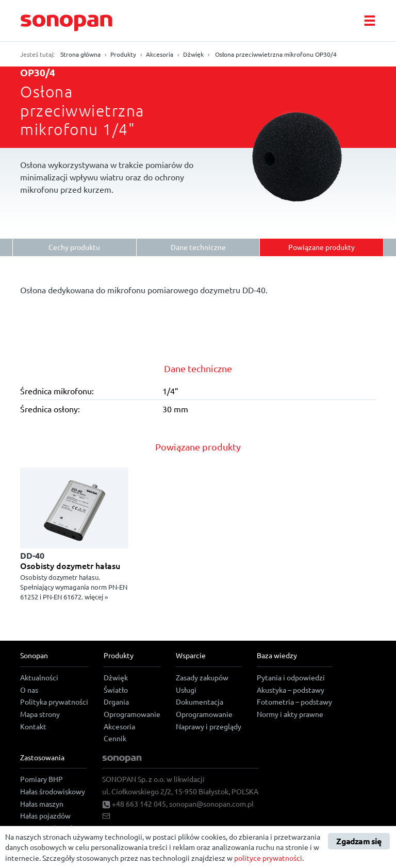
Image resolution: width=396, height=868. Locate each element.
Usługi (186, 690)
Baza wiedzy (277, 655)
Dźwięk (193, 54)
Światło (116, 690)
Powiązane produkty (321, 247)
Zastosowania (42, 757)
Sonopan (34, 655)
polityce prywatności (268, 858)
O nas (29, 690)
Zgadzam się (359, 841)
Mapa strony (40, 714)
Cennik (115, 738)
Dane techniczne (198, 247)
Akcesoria (160, 54)
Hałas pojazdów (45, 815)
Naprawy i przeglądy (209, 726)
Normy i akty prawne (290, 714)
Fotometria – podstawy (294, 702)
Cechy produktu (74, 247)
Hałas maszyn (42, 804)
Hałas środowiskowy (53, 791)
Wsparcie (191, 655)
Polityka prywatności (54, 702)
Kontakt (33, 726)
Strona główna (80, 54)
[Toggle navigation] (369, 21)
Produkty (123, 54)
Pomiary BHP (42, 779)
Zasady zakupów (202, 677)
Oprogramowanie (132, 714)
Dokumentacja (200, 702)
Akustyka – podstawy (291, 690)
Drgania (116, 702)
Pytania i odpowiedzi (291, 677)
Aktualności (39, 677)
